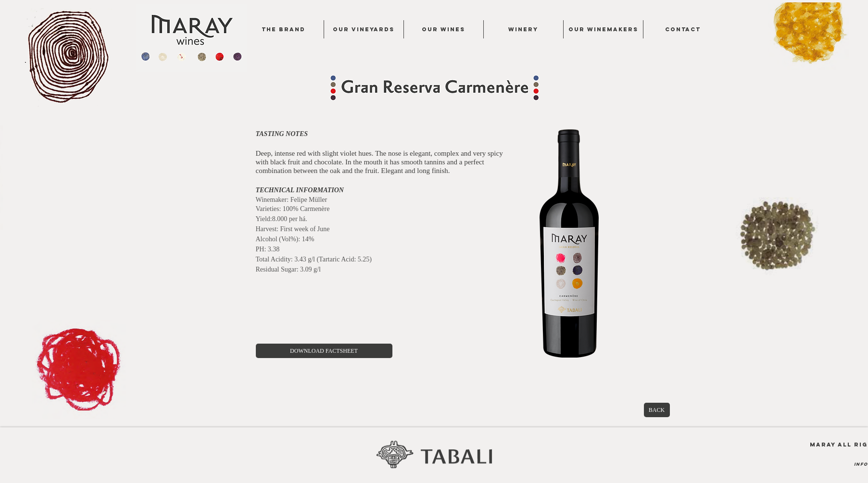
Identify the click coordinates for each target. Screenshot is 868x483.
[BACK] (657, 410)
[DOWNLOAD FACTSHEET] (324, 351)
